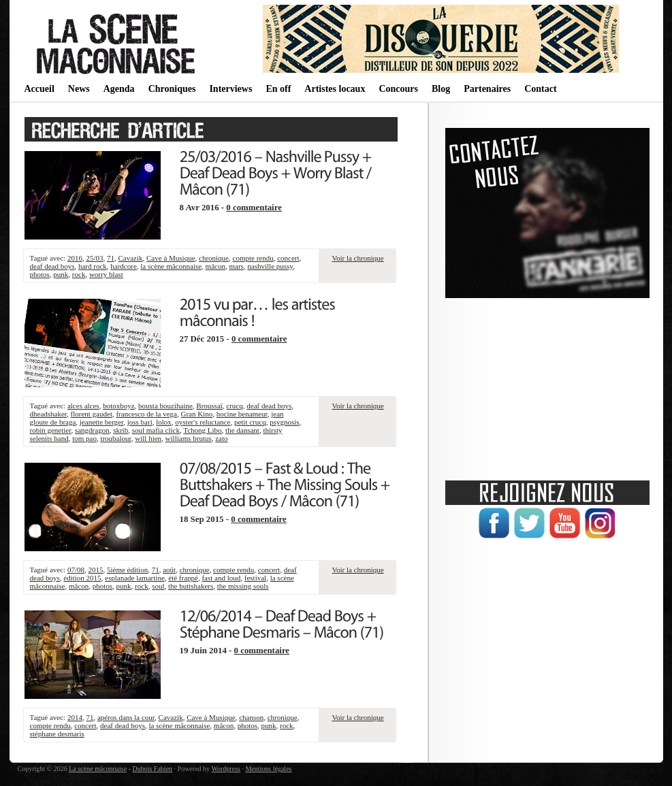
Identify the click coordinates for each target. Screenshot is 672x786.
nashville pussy (270, 266)
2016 (75, 258)
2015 (95, 570)
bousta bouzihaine (165, 406)
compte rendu (253, 258)
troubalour (115, 438)
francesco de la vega (146, 414)
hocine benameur (242, 414)
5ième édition (127, 570)
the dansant (242, 430)
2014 (75, 717)
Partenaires (487, 89)
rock (79, 274)
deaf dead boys (52, 266)
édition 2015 (82, 578)
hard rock (93, 266)
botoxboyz (118, 406)
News (79, 89)
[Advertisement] (547, 384)
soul (158, 586)
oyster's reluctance (203, 422)
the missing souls (243, 586)
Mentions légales (268, 769)
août (169, 570)
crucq (234, 406)
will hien (148, 438)
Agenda (119, 89)
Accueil (39, 89)
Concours (398, 89)
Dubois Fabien (152, 769)
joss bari (140, 422)
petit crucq (250, 422)
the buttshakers (191, 586)
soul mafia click (156, 430)
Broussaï (209, 406)
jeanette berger (101, 422)
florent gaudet (92, 414)
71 (111, 258)
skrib (121, 430)
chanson (251, 717)
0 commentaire (254, 208)
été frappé (183, 578)
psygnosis (284, 422)
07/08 (76, 570)
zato (221, 438)
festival (255, 578)
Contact (540, 89)
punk (61, 274)
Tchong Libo (202, 430)
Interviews (230, 89)
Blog (441, 89)
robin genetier (51, 430)
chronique (214, 258)
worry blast (106, 274)
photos (40, 274)
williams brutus (189, 438)
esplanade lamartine (135, 578)
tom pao (84, 438)
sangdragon (92, 430)
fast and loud (221, 578)
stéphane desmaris (57, 734)
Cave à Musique (171, 258)
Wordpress (226, 769)
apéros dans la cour (126, 717)
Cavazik (130, 258)
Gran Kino (196, 414)
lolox (164, 422)
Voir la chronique (357, 258)
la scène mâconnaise (171, 266)
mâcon (215, 266)
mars (236, 266)
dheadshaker (49, 414)
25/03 (94, 258)
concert (288, 258)
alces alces (83, 406)
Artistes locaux (335, 89)
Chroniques (172, 89)
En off (278, 89)
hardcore (123, 266)
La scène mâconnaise (98, 769)
